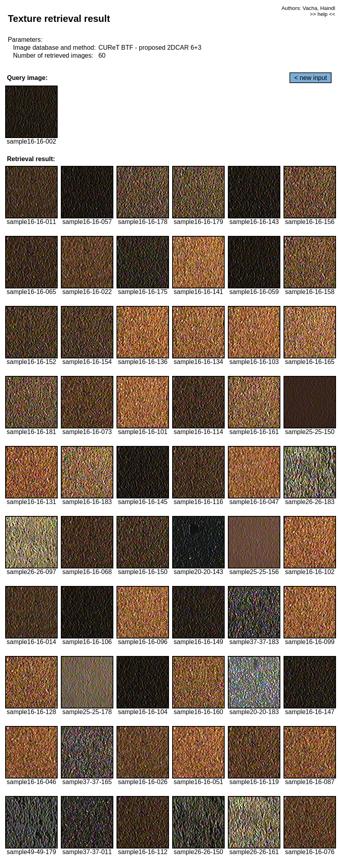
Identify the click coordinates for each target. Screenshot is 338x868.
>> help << (322, 14)
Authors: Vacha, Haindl (308, 8)
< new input (311, 78)
